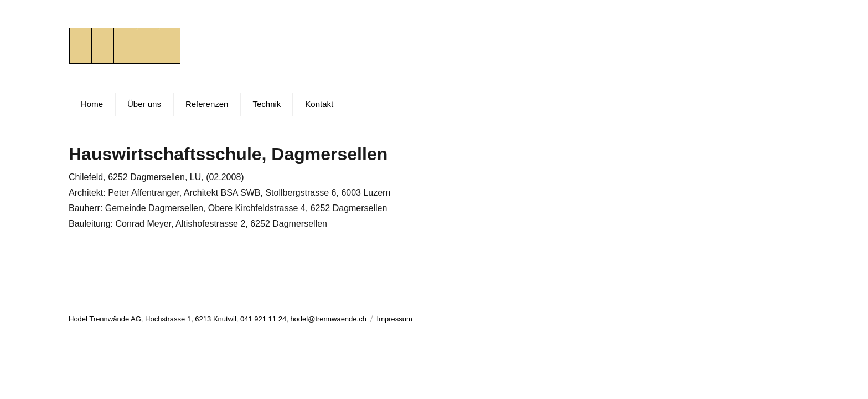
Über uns (144, 104)
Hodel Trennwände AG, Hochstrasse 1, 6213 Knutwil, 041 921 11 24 (177, 319)
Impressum (395, 319)
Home (92, 104)
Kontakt (319, 104)
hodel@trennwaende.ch (328, 319)
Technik (267, 104)
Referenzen (207, 104)
